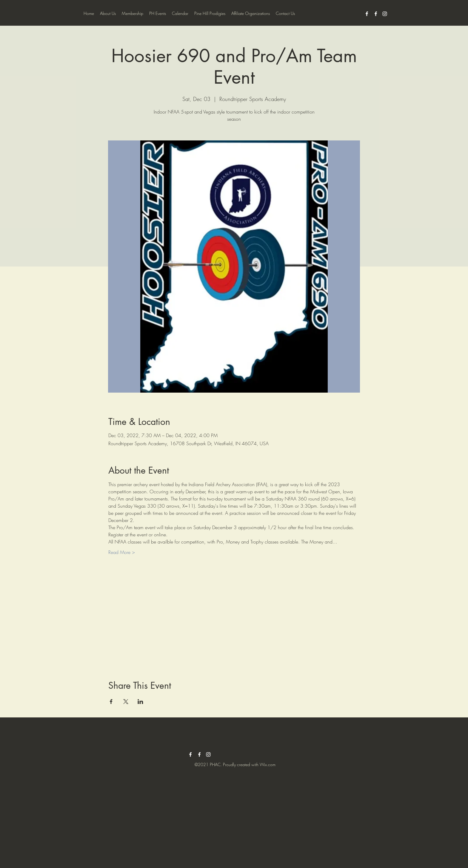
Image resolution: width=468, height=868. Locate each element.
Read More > (122, 552)
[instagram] (385, 14)
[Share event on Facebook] (111, 702)
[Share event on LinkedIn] (140, 702)
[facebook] (367, 14)
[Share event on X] (126, 702)
